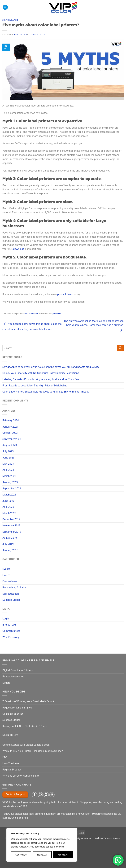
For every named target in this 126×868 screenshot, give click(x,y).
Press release (10, 581)
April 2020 (8, 507)
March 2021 (9, 495)
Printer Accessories (13, 677)
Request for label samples (17, 708)
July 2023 (8, 451)
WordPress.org (11, 637)
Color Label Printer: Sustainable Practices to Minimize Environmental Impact (46, 392)
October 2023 (10, 433)
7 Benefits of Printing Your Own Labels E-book (28, 701)
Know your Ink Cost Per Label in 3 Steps (25, 726)
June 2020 (8, 501)
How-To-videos (11, 763)
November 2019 (11, 526)
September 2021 (12, 489)
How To (7, 575)
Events (6, 569)
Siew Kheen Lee (38, 34)
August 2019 (10, 538)
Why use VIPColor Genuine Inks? (21, 776)
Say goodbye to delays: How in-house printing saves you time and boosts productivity (51, 367)
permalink (57, 314)
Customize (21, 855)
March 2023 (9, 476)
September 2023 (12, 439)
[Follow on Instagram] (40, 795)
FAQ (5, 757)
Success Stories (11, 600)
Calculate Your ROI (13, 714)
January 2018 (10, 550)
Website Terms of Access (107, 838)
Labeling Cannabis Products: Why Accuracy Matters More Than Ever (41, 379)
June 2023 (8, 458)
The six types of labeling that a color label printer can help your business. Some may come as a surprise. (94, 326)
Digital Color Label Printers (17, 670)
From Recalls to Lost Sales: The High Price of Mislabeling (35, 386)
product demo (65, 294)
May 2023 (8, 464)
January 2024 (10, 427)
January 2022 (10, 482)
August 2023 (10, 445)
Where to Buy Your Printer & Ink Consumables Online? (33, 751)
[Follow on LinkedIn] (46, 795)
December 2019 (11, 519)
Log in (6, 619)
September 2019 (12, 532)
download (19, 249)
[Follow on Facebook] (34, 795)
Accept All (63, 855)
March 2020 (9, 513)
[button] (5, 7)
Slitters (6, 683)
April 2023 (8, 470)
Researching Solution (14, 588)
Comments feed (11, 631)
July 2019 (8, 544)
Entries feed (9, 625)
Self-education (11, 594)
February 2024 (11, 420)
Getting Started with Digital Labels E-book (26, 745)
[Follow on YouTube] (52, 795)
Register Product (12, 770)
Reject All (42, 855)
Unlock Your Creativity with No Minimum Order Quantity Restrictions (41, 373)
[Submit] (120, 348)
